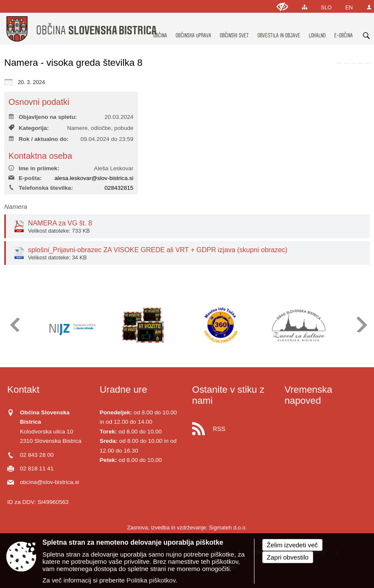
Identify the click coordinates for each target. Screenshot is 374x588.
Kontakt (23, 390)
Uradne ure (123, 390)
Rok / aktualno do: (39, 139)
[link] (339, 63)
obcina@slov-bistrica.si (49, 482)
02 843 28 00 (37, 455)
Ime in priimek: (34, 168)
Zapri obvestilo (288, 557)
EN (349, 7)
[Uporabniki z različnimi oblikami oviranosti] (282, 7)
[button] (14, 325)
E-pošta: (25, 178)
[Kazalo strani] (305, 7)
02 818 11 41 (37, 468)
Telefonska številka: (41, 188)
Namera (16, 207)
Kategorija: (29, 128)
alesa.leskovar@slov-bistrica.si (94, 178)
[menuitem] (160, 27)
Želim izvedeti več (292, 545)
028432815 (119, 188)
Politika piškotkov (151, 580)
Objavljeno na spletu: (43, 117)
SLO (327, 7)
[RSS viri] (233, 426)
